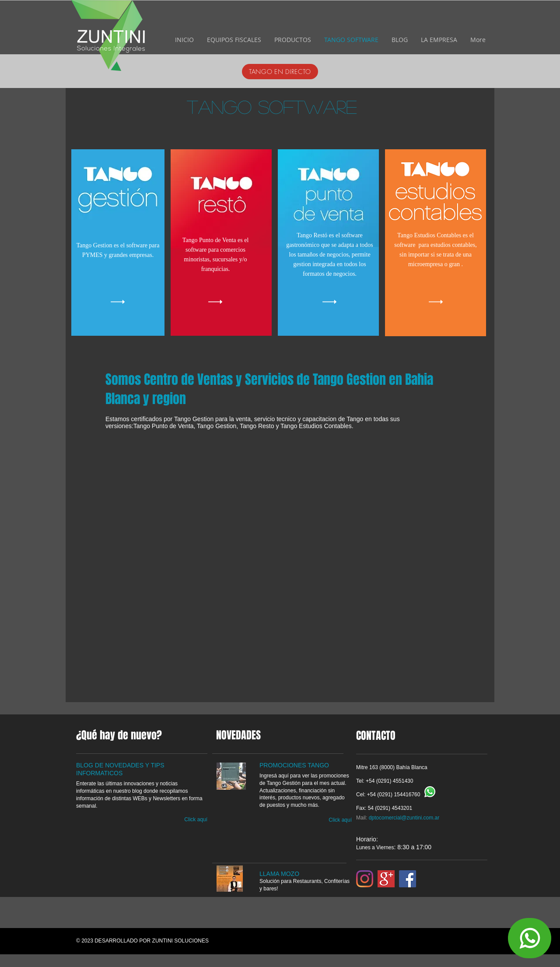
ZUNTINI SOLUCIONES (180, 941)
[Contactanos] (530, 938)
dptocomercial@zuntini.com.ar (404, 818)
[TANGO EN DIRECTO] (280, 72)
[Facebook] (408, 879)
